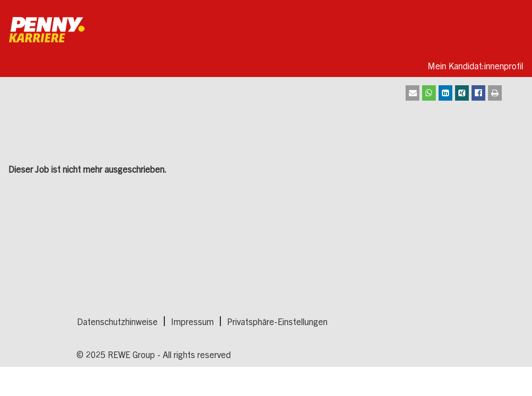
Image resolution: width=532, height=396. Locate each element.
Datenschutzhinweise (117, 321)
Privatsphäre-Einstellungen (277, 321)
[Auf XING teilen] (462, 93)
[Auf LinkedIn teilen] (445, 93)
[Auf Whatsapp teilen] (429, 93)
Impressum (192, 321)
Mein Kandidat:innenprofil (475, 65)
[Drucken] (495, 93)
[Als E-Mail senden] (412, 93)
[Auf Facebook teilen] (478, 93)
